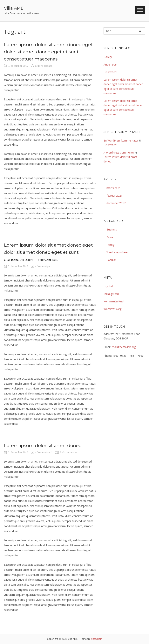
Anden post (110, 65)
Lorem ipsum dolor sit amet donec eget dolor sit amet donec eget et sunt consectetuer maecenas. (48, 52)
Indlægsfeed (111, 294)
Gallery (108, 57)
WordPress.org (113, 309)
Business (112, 230)
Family (110, 245)
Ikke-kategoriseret (117, 252)
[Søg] (140, 31)
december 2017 (116, 203)
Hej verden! (110, 72)
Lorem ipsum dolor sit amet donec (43, 445)
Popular (111, 260)
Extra (110, 237)
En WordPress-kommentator (121, 141)
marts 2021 (114, 188)
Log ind (108, 286)
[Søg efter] (124, 31)
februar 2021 (114, 196)
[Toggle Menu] (140, 10)
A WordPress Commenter (119, 153)
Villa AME (14, 8)
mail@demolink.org (124, 347)
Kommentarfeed (114, 301)
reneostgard (45, 66)
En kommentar (69, 452)
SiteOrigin (97, 639)
